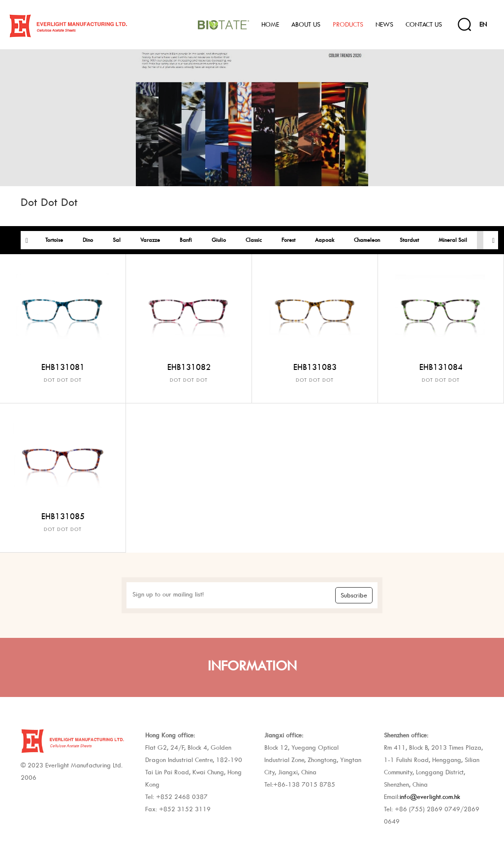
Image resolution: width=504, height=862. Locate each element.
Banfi (186, 240)
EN (483, 24)
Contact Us (424, 24)
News (384, 24)
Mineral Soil (453, 240)
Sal (117, 240)
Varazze (150, 240)
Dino (88, 240)
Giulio (219, 240)
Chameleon (367, 240)
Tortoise (54, 240)
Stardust (409, 240)
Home (270, 24)
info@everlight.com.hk (430, 797)
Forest (288, 240)
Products (348, 24)
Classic (254, 240)
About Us (306, 24)
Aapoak (325, 240)
